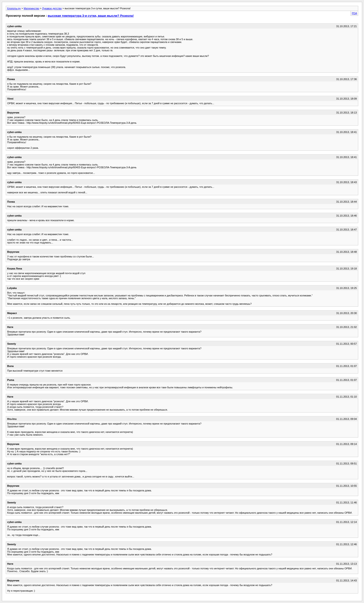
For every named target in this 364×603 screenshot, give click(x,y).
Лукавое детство (52, 8)
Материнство (31, 8)
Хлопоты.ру (14, 8)
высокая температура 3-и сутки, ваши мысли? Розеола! (91, 16)
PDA (354, 13)
